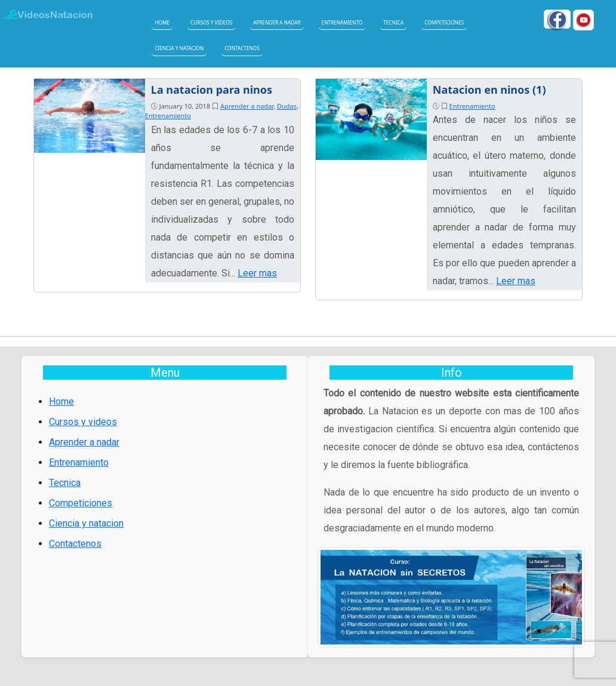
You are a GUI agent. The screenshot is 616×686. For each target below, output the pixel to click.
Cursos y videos (211, 22)
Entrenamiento (342, 22)
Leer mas (257, 273)
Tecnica (393, 22)
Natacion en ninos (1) (489, 90)
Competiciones (444, 22)
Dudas (287, 106)
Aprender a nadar (277, 22)
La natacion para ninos (212, 90)
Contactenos (242, 48)
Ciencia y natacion (179, 48)
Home (162, 22)
